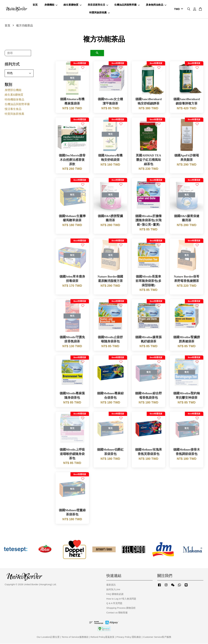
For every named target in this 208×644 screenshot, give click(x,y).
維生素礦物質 (72, 5)
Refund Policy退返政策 (102, 637)
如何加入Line (113, 590)
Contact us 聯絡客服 (117, 613)
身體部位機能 (13, 90)
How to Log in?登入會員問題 (121, 599)
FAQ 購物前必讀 (115, 594)
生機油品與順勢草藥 (127, 5)
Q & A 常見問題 (114, 604)
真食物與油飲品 (156, 5)
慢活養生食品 (13, 109)
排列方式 (12, 65)
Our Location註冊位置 (48, 637)
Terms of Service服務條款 (75, 637)
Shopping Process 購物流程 (121, 608)
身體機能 (51, 5)
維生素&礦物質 (14, 95)
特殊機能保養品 (14, 100)
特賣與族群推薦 (99, 13)
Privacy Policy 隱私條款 (129, 637)
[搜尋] (18, 53)
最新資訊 (111, 585)
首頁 (35, 5)
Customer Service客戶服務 (157, 637)
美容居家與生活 (98, 5)
